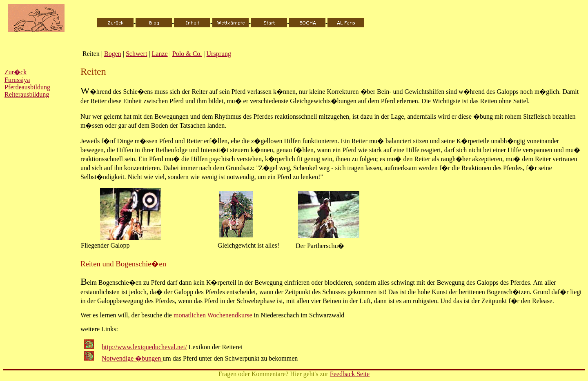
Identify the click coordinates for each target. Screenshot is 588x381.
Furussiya (17, 80)
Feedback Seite (350, 374)
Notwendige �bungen (132, 358)
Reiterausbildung (27, 94)
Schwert (136, 54)
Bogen (113, 54)
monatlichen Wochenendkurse (213, 315)
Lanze (160, 54)
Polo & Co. (187, 54)
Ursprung (219, 54)
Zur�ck (16, 72)
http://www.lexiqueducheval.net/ (144, 347)
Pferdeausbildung (27, 87)
